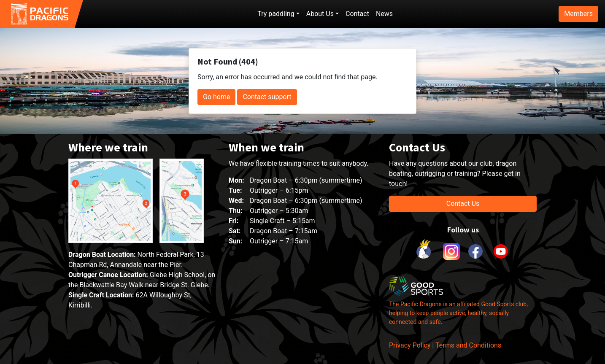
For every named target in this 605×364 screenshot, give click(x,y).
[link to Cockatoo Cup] (425, 251)
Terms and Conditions (468, 345)
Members (578, 14)
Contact (357, 14)
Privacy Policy (410, 345)
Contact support (267, 97)
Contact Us (463, 204)
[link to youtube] (501, 251)
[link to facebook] (475, 251)
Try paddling (276, 14)
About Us (320, 14)
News (384, 14)
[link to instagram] (450, 251)
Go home (216, 97)
